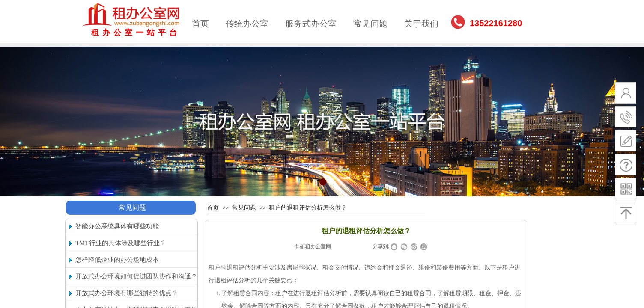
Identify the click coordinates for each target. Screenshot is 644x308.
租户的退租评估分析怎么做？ (308, 208)
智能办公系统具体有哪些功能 (117, 226)
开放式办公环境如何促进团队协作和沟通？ (136, 276)
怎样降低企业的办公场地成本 (117, 260)
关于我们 (421, 24)
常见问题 (370, 24)
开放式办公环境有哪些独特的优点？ (127, 293)
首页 (200, 24)
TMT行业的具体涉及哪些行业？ (121, 243)
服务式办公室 (311, 24)
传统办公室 (247, 24)
